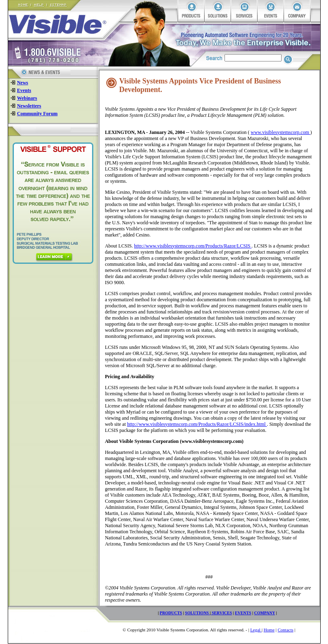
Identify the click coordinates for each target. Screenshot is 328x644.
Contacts (285, 630)
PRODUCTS (171, 613)
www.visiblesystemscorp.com (280, 132)
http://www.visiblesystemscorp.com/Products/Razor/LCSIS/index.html (197, 424)
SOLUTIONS (197, 613)
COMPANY (265, 613)
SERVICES (222, 613)
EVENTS (243, 613)
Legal (256, 630)
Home (269, 630)
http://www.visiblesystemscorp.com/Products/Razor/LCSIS (193, 246)
